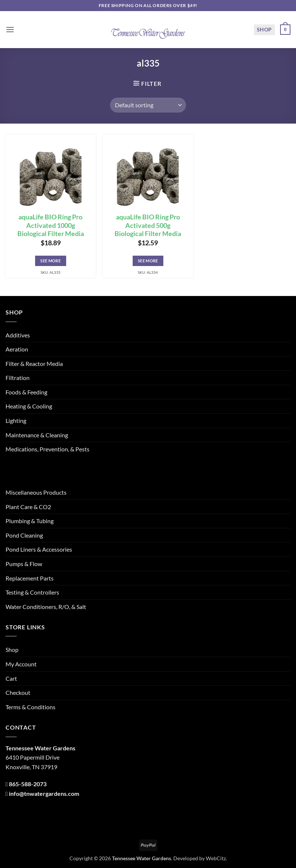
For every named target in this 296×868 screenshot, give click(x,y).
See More (50, 261)
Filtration (18, 378)
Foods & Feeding (26, 392)
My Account (21, 664)
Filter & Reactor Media (34, 364)
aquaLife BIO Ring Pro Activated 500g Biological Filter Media (148, 226)
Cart (11, 678)
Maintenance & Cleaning (37, 435)
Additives (18, 335)
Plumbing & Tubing (30, 521)
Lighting (16, 420)
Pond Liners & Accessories (39, 549)
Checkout (18, 692)
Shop (264, 29)
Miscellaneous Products (36, 492)
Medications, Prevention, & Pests (47, 449)
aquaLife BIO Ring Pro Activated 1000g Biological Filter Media (51, 226)
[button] (10, 29)
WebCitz (216, 858)
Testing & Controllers (32, 592)
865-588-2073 (28, 784)
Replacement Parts (30, 578)
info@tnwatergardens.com (44, 793)
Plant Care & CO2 (28, 507)
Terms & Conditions (30, 707)
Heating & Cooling (29, 406)
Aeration (17, 349)
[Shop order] (148, 105)
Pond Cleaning (24, 535)
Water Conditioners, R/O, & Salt (46, 607)
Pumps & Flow (24, 564)
